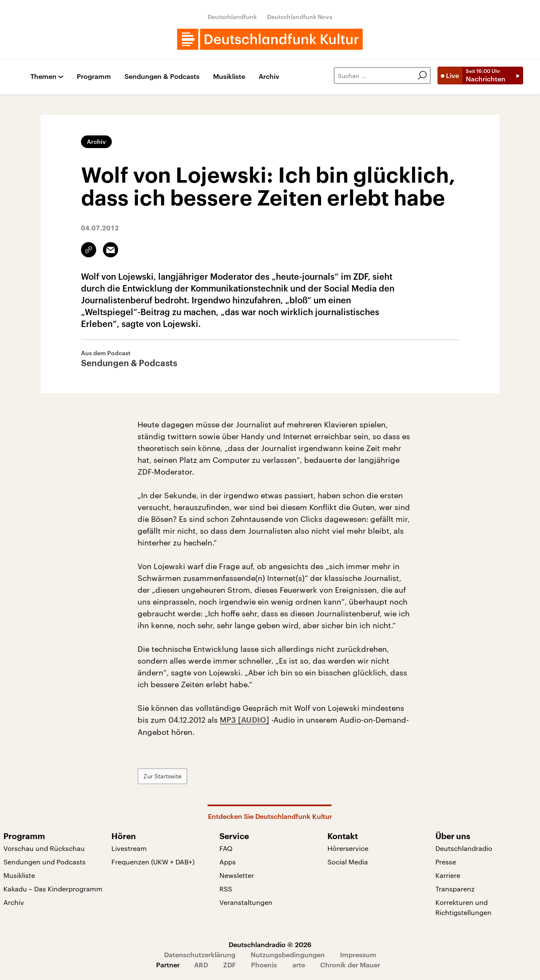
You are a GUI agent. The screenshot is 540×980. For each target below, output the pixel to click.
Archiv (269, 77)
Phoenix (264, 965)
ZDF (229, 965)
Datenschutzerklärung (200, 954)
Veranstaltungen (246, 902)
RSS (226, 889)
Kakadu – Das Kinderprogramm (53, 889)
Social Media (348, 862)
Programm (94, 77)
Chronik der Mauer (350, 965)
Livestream (129, 848)
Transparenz (455, 889)
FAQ (226, 848)
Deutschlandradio (464, 848)
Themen (43, 77)
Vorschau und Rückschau (44, 848)
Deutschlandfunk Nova (300, 17)
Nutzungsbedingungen (288, 954)
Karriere (448, 875)
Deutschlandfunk (232, 17)
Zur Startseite (162, 776)
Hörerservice (348, 848)
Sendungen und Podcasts (45, 862)
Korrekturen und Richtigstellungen (463, 907)
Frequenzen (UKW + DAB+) (153, 862)
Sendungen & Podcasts (162, 77)
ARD (201, 965)
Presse (446, 862)
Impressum (358, 954)
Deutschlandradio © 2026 (270, 944)
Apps (228, 862)
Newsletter (237, 875)
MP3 (229, 720)
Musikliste (229, 77)
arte (299, 965)
